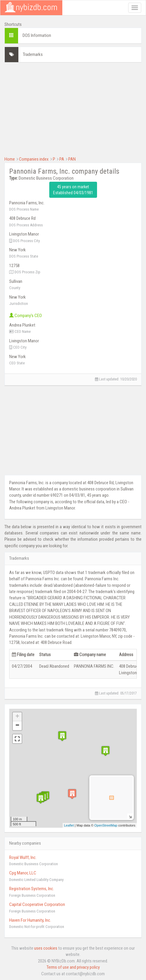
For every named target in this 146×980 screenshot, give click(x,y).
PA (62, 159)
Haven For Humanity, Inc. (30, 920)
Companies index (34, 159)
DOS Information (37, 35)
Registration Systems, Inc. (32, 889)
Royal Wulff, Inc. (23, 857)
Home (10, 159)
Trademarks (33, 54)
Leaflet (69, 825)
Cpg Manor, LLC (23, 873)
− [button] (17, 726)
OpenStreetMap (106, 825)
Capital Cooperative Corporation (37, 904)
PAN (72, 159)
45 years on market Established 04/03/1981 (73, 190)
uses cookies (46, 948)
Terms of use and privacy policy (73, 967)
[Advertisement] (73, 109)
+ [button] (17, 717)
